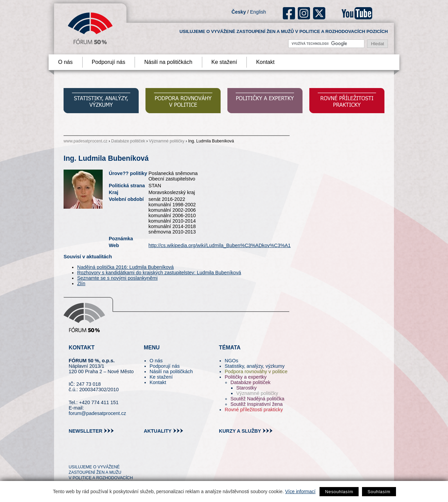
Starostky (246, 388)
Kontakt (265, 62)
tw (73, 455)
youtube (357, 13)
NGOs (231, 361)
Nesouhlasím (339, 492)
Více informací (300, 491)
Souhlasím (379, 492)
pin (84, 455)
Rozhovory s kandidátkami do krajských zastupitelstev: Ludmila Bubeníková (159, 273)
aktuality (158, 431)
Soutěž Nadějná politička (257, 399)
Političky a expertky (246, 377)
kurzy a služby (240, 431)
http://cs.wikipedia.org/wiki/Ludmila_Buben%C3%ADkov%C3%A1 (220, 245)
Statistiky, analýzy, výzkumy (255, 366)
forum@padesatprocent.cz (97, 413)
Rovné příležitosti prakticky (254, 410)
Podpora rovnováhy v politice (256, 371)
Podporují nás (109, 62)
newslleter (85, 431)
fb (289, 13)
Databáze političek (128, 141)
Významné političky (167, 141)
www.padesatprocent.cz (85, 141)
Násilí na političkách (168, 62)
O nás (65, 62)
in (107, 455)
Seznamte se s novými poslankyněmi (117, 278)
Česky (239, 12)
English (258, 12)
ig (304, 13)
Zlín (81, 283)
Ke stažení (224, 62)
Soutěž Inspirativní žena (257, 404)
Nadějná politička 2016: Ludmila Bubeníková (125, 267)
